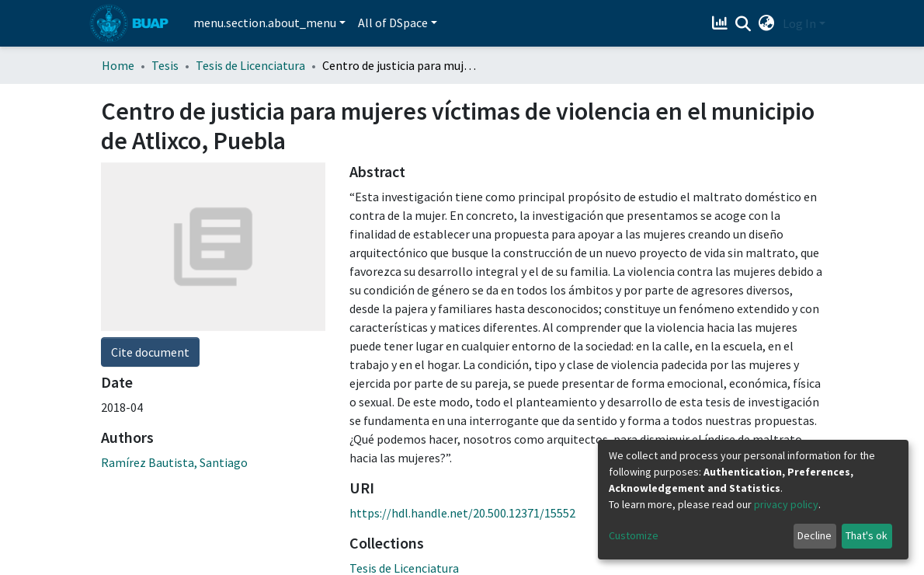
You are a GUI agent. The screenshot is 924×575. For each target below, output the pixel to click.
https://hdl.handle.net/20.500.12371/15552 (462, 513)
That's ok (867, 535)
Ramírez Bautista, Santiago (174, 462)
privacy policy (786, 504)
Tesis (165, 65)
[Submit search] (743, 24)
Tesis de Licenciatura (250, 65)
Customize (634, 535)
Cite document (150, 352)
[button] (767, 23)
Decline (815, 535)
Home (118, 65)
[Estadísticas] (722, 23)
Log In (799, 23)
